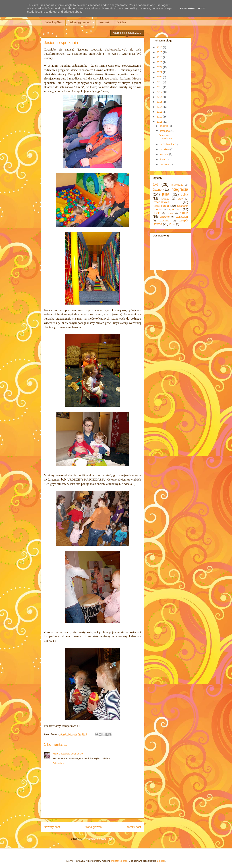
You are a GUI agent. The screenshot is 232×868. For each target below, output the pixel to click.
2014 (160, 107)
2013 (160, 112)
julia (166, 194)
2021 (160, 72)
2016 (160, 97)
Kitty (55, 754)
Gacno (157, 190)
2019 (160, 82)
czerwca (164, 164)
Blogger (161, 861)
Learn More (187, 8)
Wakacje (165, 217)
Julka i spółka (53, 22)
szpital (170, 213)
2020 (160, 77)
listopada (165, 131)
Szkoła (156, 213)
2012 (160, 117)
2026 (160, 47)
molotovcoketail (119, 861)
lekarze (165, 199)
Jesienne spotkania (166, 137)
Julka (185, 195)
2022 (160, 67)
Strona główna (93, 827)
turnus (184, 213)
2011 (160, 122)
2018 (160, 87)
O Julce (121, 22)
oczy (180, 199)
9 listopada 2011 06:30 (71, 754)
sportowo (175, 209)
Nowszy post (52, 827)
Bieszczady (177, 185)
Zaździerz (164, 221)
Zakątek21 (182, 217)
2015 (160, 102)
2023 (160, 62)
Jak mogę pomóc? (81, 22)
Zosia (172, 224)
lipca (162, 159)
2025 (160, 52)
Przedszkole (161, 202)
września (165, 149)
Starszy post (133, 827)
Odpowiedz (58, 763)
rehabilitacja (161, 206)
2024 (160, 57)
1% (156, 184)
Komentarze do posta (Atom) (99, 839)
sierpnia (164, 154)
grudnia (164, 126)
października (167, 144)
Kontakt (104, 22)
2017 (160, 92)
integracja (179, 189)
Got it (202, 8)
